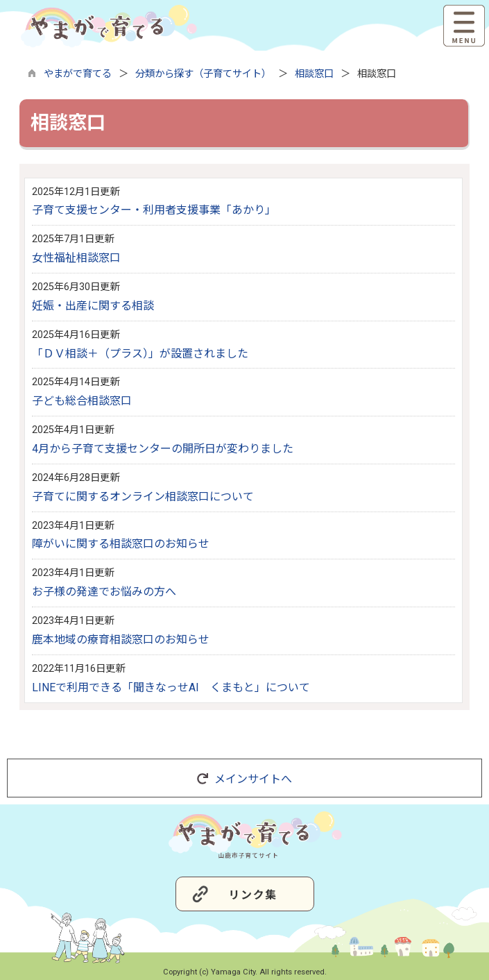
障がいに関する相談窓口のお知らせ (121, 544)
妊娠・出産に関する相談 (93, 306)
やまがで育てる (78, 74)
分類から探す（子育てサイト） (203, 74)
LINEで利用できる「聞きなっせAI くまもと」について (171, 687)
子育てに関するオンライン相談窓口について (143, 497)
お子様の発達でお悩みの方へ (104, 592)
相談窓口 (314, 74)
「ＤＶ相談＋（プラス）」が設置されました (140, 354)
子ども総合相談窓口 (82, 401)
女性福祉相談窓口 (76, 258)
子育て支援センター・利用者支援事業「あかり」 (154, 210)
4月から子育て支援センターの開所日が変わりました (163, 449)
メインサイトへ (244, 779)
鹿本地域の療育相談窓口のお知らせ (121, 640)
